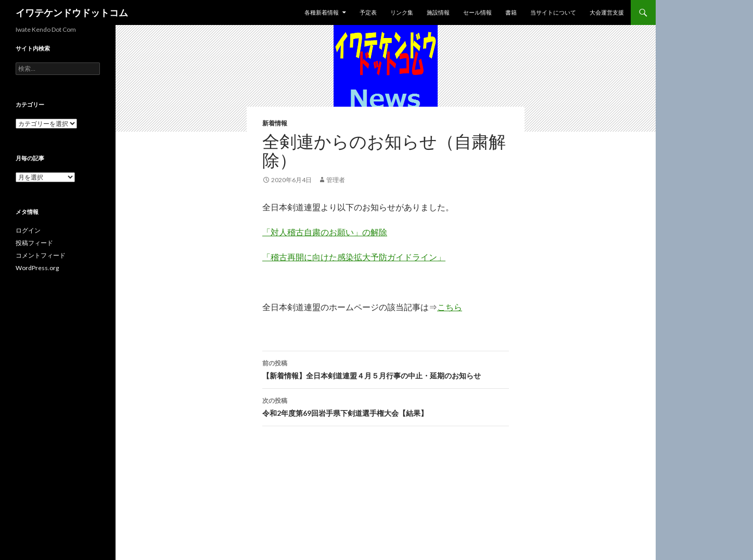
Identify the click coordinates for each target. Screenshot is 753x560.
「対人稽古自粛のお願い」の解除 (325, 232)
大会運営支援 (607, 12)
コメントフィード (41, 255)
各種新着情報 (322, 12)
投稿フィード (34, 243)
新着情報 (275, 123)
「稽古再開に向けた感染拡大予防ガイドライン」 (354, 257)
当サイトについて (553, 12)
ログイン (28, 230)
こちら (450, 307)
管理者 (336, 180)
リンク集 (402, 12)
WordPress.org (37, 268)
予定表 (368, 12)
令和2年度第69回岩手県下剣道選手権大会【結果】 (386, 406)
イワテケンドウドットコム (72, 12)
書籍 (511, 12)
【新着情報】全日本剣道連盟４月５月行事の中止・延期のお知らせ (386, 368)
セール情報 (477, 12)
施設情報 (438, 12)
